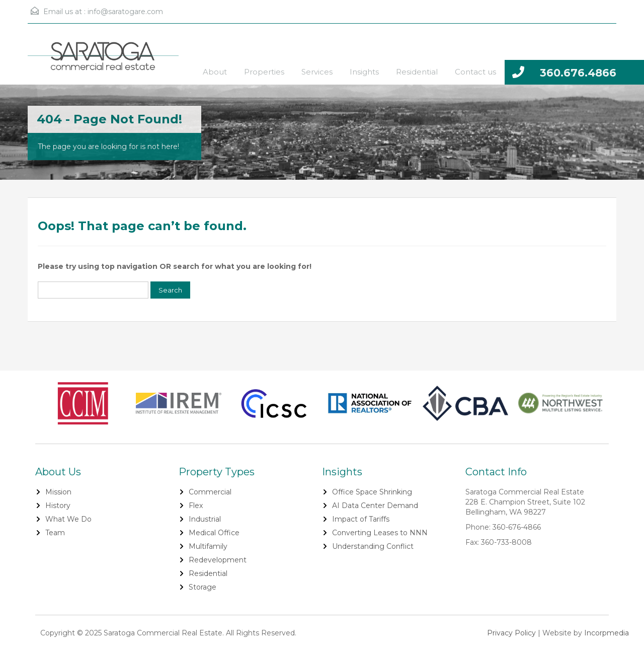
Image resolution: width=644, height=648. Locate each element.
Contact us (475, 72)
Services (317, 72)
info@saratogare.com (125, 12)
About (215, 72)
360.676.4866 (578, 73)
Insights (364, 72)
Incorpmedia (607, 633)
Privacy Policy (511, 633)
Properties (264, 72)
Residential (417, 72)
